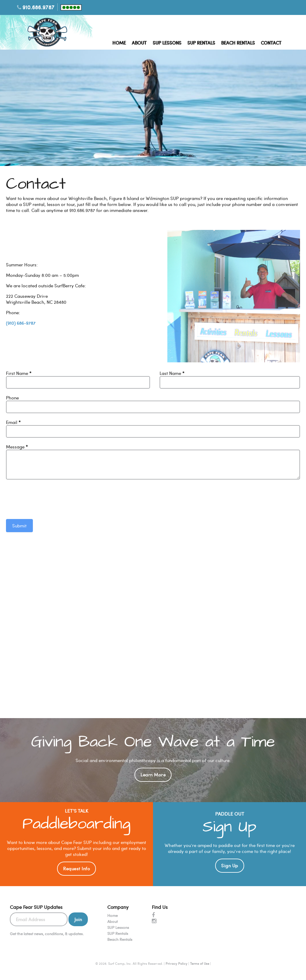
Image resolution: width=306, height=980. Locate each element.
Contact (271, 43)
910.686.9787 (38, 7)
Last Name (172, 373)
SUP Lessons (167, 43)
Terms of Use (200, 963)
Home (119, 43)
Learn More (153, 775)
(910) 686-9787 (21, 323)
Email (13, 422)
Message (17, 447)
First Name (19, 373)
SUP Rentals (201, 43)
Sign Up (230, 865)
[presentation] (51, 498)
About (139, 43)
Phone (12, 398)
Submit (19, 526)
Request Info (76, 868)
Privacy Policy (176, 963)
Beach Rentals (238, 43)
